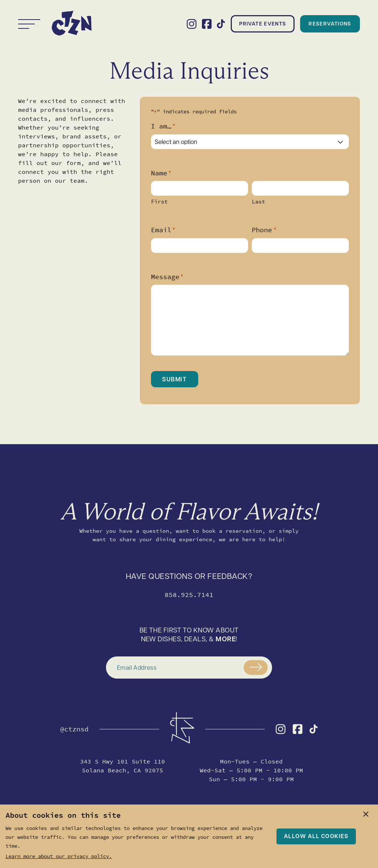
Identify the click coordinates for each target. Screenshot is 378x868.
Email (163, 230)
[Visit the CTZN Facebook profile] (207, 24)
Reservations (330, 23)
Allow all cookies (316, 836)
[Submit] (256, 668)
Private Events (263, 23)
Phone (264, 230)
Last (258, 202)
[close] (366, 814)
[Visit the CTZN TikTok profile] (221, 24)
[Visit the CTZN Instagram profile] (192, 24)
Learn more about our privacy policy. (59, 856)
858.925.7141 (189, 595)
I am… (163, 126)
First (159, 202)
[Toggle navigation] (29, 24)
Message (167, 277)
